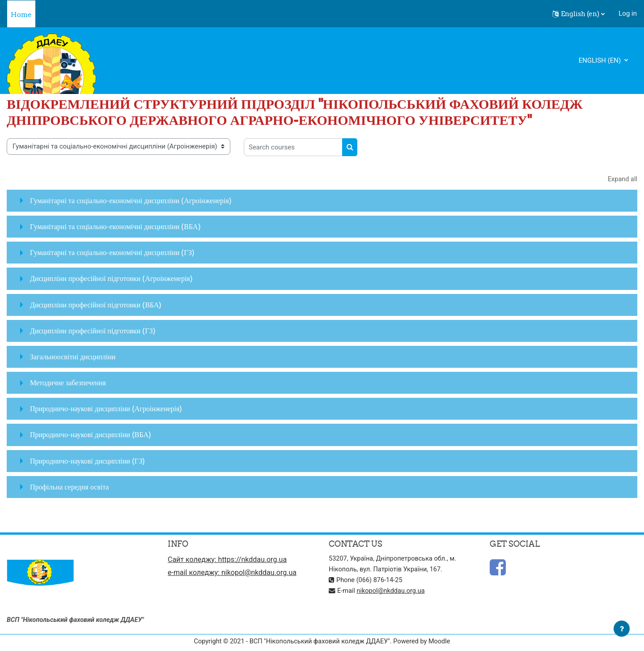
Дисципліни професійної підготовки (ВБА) (96, 305)
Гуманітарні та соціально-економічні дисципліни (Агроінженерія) (131, 201)
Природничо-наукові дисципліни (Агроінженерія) (106, 409)
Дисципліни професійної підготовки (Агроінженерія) (111, 279)
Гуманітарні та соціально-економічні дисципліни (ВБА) (115, 227)
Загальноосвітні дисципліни (73, 357)
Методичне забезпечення (68, 383)
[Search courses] (293, 147)
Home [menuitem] (21, 15)
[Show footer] (622, 629)
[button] (578, 14)
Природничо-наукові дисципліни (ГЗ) (88, 461)
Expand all (622, 179)
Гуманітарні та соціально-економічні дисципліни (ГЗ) (112, 253)
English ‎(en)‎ (601, 60)
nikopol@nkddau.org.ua (393, 591)
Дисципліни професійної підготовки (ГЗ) (93, 331)
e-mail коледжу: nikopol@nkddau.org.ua (232, 574)
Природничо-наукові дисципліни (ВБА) (91, 435)
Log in (628, 13)
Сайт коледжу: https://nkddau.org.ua (227, 560)
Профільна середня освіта (69, 487)
